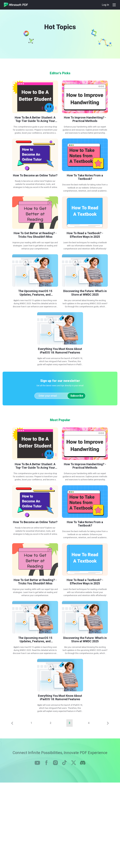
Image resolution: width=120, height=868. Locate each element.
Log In (105, 5)
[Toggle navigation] (114, 5)
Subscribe (77, 396)
